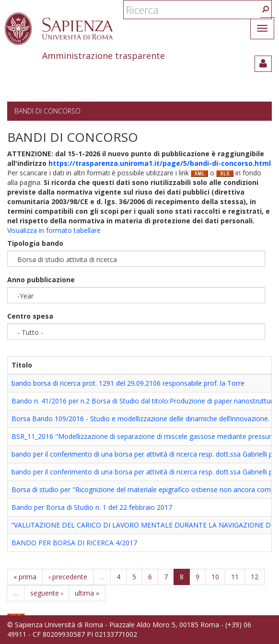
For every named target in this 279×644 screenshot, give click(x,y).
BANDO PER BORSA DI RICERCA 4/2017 (74, 543)
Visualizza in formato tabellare (54, 230)
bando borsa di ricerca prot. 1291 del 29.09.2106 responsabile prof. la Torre (128, 383)
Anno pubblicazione (41, 280)
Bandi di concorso (47, 111)
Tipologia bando (35, 243)
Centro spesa (30, 316)
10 (215, 577)
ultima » (87, 593)
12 (255, 577)
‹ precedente (68, 577)
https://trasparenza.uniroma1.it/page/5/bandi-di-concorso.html (160, 163)
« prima (25, 577)
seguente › (46, 593)
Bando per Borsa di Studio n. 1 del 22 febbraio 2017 (92, 507)
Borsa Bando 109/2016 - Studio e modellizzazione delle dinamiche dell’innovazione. (140, 419)
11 (235, 577)
